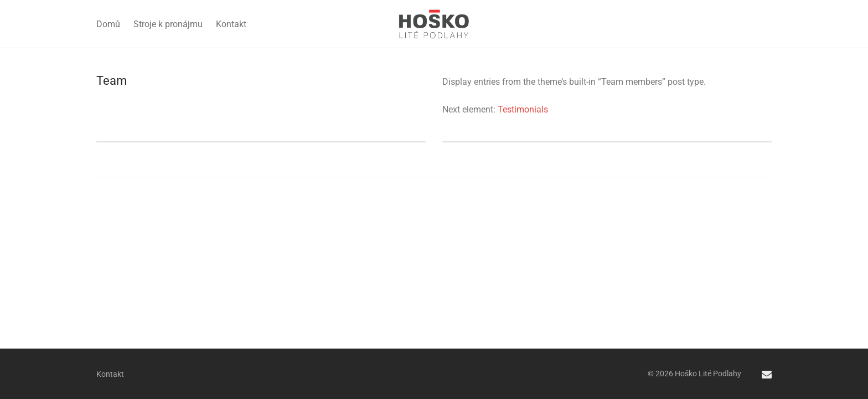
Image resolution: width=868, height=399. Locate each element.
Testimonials (523, 109)
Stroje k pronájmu (168, 24)
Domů (108, 24)
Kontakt (231, 24)
